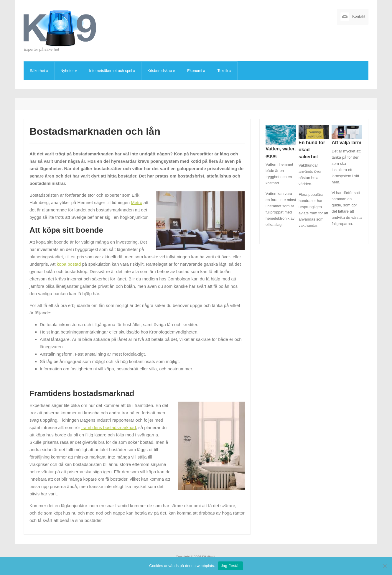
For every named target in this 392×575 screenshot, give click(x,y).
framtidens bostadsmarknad (109, 427)
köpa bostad (69, 264)
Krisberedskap (161, 71)
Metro (136, 202)
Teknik (224, 71)
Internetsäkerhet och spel (112, 71)
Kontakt (359, 16)
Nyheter (69, 71)
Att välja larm (346, 143)
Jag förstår (230, 566)
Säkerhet (39, 71)
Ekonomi (196, 71)
